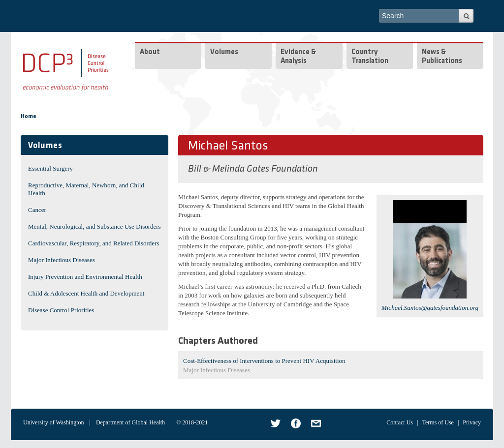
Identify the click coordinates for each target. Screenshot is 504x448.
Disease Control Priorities (61, 310)
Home (29, 117)
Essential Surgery (50, 168)
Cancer (37, 210)
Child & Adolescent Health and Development (86, 293)
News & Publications (442, 57)
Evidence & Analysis (298, 57)
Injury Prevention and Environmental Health (85, 277)
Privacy (472, 422)
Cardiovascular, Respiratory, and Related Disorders (94, 243)
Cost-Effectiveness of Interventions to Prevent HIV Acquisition (264, 361)
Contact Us (400, 422)
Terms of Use (438, 422)
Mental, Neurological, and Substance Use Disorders (94, 226)
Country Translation (370, 57)
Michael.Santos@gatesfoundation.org (430, 308)
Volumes (224, 52)
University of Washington (53, 422)
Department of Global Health (130, 422)
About (150, 52)
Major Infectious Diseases (62, 260)
